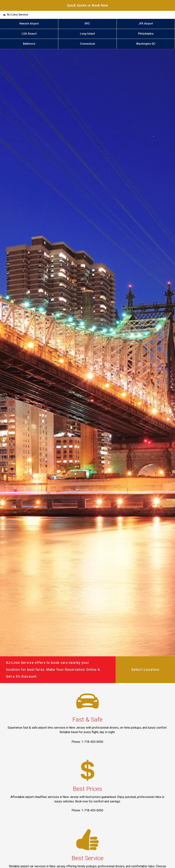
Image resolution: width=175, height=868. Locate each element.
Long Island (87, 34)
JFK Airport (146, 24)
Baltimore (29, 44)
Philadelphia (146, 34)
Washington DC (146, 44)
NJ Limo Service (18, 15)
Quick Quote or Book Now (87, 5)
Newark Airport (29, 24)
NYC (87, 24)
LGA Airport (29, 34)
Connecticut (87, 44)
